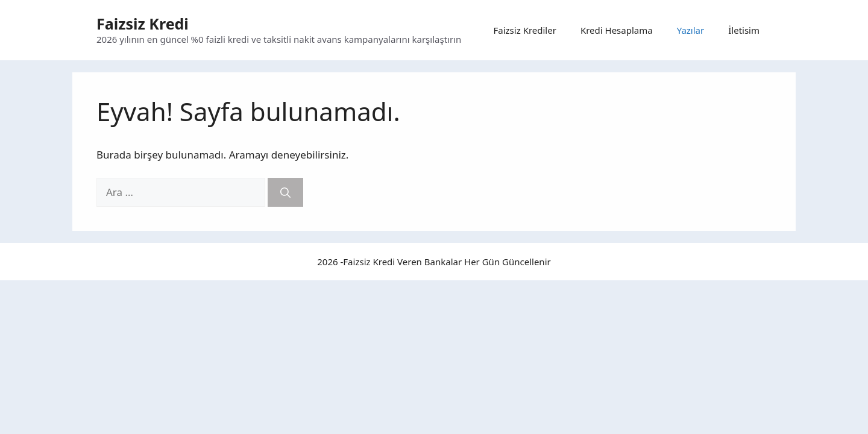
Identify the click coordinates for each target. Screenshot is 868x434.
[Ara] (285, 192)
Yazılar (691, 30)
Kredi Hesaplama (617, 30)
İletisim (744, 30)
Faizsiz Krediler (525, 30)
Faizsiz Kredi (143, 24)
